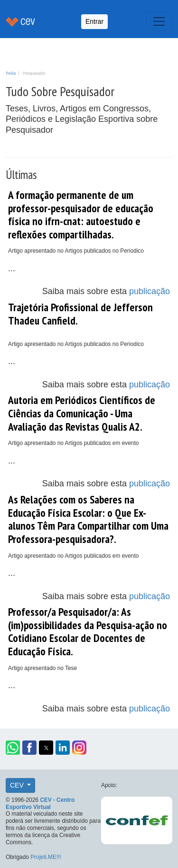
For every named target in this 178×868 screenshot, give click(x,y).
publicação (150, 291)
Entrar (94, 21)
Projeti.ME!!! (46, 857)
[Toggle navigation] (159, 21)
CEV (18, 785)
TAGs (11, 73)
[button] (13, 748)
